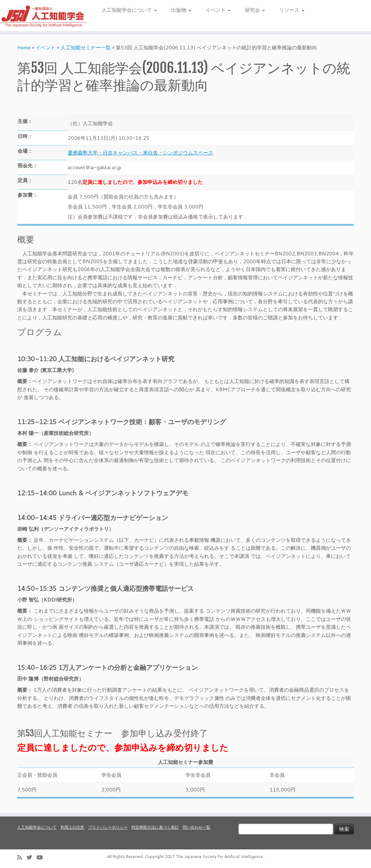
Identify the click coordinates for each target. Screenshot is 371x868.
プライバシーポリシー (108, 827)
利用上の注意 (72, 827)
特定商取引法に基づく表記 (155, 827)
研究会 (255, 10)
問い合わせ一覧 (196, 827)
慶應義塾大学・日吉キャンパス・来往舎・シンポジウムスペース (140, 153)
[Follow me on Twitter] (32, 857)
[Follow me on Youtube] (42, 857)
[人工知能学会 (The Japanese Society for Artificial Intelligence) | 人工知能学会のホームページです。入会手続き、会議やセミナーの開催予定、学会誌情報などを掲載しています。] (43, 16)
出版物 (181, 10)
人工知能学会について (129, 10)
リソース (292, 10)
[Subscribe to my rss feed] (22, 857)
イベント (218, 10)
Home (24, 48)
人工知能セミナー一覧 (86, 48)
